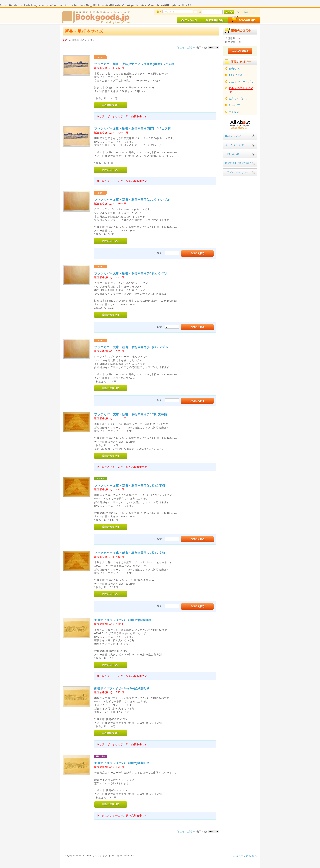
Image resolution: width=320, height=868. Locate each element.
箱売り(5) (235, 69)
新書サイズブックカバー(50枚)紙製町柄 (122, 688)
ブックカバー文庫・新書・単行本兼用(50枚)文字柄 (130, 486)
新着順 (191, 47)
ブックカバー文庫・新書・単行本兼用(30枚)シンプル (131, 347)
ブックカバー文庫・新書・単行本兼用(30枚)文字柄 (130, 553)
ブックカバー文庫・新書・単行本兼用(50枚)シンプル (131, 273)
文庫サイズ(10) (238, 99)
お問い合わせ (232, 154)
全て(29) (234, 112)
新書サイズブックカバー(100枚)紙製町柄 (123, 620)
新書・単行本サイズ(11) (241, 90)
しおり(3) (235, 105)
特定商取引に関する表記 (238, 163)
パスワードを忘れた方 (245, 12)
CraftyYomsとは (233, 136)
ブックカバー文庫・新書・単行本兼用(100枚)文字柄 (131, 414)
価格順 (181, 47)
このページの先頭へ (245, 856)
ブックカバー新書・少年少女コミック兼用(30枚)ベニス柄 (134, 64)
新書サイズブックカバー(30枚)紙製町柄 (122, 763)
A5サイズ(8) (236, 75)
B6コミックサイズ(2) (242, 82)
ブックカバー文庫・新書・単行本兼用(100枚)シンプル (132, 200)
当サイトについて (234, 145)
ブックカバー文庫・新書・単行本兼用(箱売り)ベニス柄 (133, 128)
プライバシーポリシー (237, 172)
